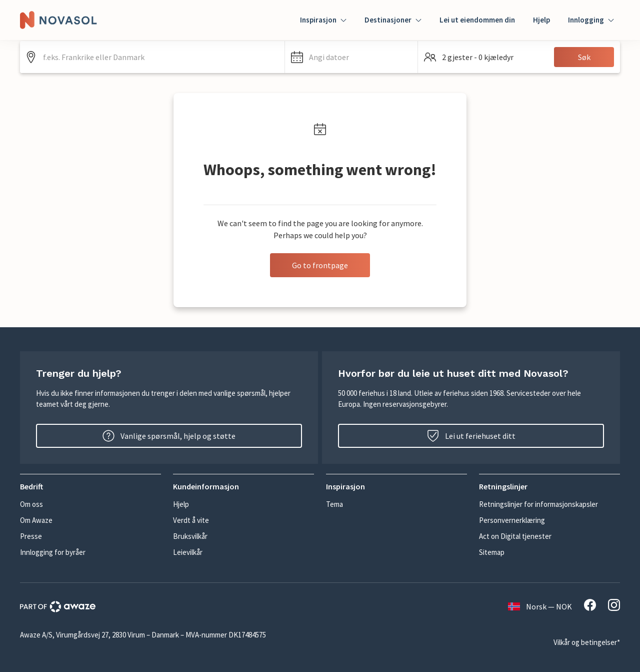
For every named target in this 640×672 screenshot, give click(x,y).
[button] (351, 57)
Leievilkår (188, 552)
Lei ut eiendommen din (477, 20)
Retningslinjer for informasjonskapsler (538, 504)
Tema (334, 504)
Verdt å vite (191, 520)
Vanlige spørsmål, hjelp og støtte (169, 436)
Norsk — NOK (540, 606)
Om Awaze (36, 520)
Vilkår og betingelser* (587, 642)
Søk (584, 57)
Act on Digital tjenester (515, 536)
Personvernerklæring (512, 520)
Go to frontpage (320, 265)
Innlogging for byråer (53, 552)
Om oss (31, 504)
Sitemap (492, 552)
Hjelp (541, 20)
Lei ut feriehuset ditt (471, 436)
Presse (31, 536)
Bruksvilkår (190, 536)
